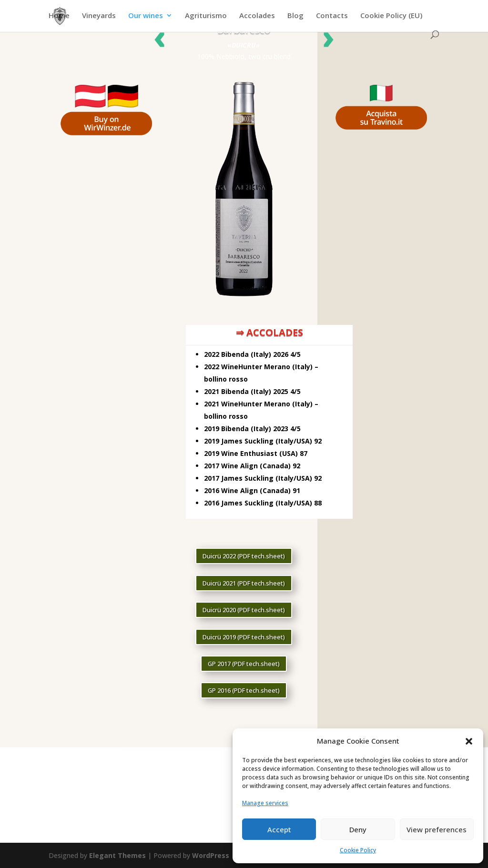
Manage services (265, 803)
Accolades (257, 16)
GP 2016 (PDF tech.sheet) (244, 690)
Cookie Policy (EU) (391, 16)
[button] (469, 741)
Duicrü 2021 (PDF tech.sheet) (244, 583)
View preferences (437, 829)
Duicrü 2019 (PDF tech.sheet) (244, 637)
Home (59, 16)
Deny (358, 829)
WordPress (211, 855)
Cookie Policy (358, 850)
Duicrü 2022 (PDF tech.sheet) (244, 556)
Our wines (146, 16)
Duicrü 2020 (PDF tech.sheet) (244, 610)
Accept (279, 829)
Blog (295, 16)
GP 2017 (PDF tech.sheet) (244, 664)
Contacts (332, 16)
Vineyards (99, 16)
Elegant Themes (117, 855)
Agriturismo (206, 16)
